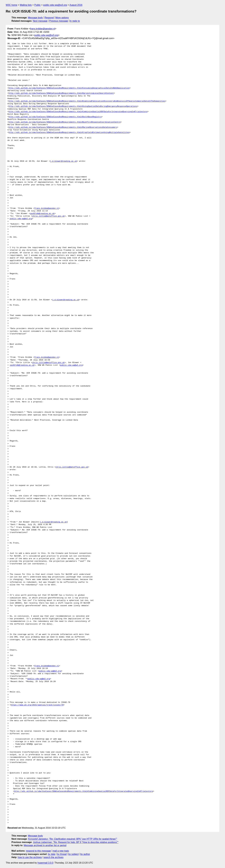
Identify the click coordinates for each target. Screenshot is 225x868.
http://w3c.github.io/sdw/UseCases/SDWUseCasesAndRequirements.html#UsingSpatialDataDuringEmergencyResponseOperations (73, 106)
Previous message (59, 21)
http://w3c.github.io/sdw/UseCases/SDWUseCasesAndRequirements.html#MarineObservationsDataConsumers (63, 127)
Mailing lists (26, 5)
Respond (49, 18)
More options (62, 18)
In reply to (75, 21)
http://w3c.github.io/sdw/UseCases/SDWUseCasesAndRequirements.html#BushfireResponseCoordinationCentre (65, 122)
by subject (73, 854)
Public (37, 5)
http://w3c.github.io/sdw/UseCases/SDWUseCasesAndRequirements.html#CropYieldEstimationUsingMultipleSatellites (69, 133)
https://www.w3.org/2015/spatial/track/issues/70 (37, 705)
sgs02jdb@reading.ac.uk (42, 214)
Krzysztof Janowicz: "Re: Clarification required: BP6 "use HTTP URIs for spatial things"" (73, 839)
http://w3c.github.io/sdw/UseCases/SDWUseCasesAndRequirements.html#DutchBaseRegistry (55, 117)
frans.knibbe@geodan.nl (43, 29)
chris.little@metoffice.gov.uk (48, 216)
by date (52, 854)
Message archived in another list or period (45, 845)
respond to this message (38, 851)
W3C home (11, 5)
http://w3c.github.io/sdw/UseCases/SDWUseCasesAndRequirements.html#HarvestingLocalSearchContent (61, 93)
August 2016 (76, 5)
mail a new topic (61, 851)
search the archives (54, 857)
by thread (62, 854)
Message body (35, 18)
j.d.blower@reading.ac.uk (63, 161)
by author (85, 854)
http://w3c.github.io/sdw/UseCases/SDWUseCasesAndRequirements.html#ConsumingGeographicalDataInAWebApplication (69, 88)
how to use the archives (30, 857)
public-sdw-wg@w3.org (55, 5)
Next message (40, 21)
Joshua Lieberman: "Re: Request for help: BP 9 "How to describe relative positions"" (76, 842)
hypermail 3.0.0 (45, 863)
